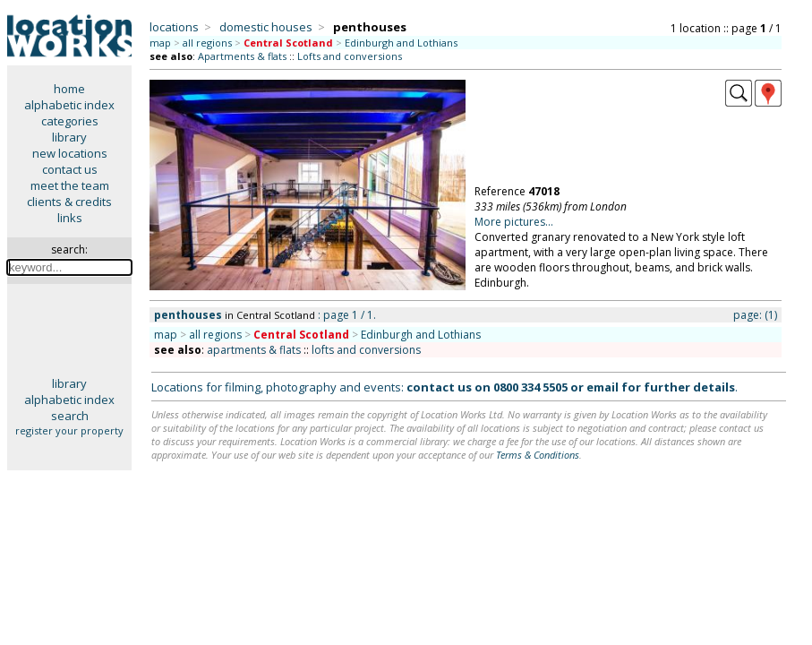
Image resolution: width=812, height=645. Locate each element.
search (70, 416)
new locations (70, 153)
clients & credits (69, 202)
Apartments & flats (242, 56)
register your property (69, 430)
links (70, 218)
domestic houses (266, 27)
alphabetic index (69, 105)
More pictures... (514, 222)
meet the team (70, 185)
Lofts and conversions (350, 56)
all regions (207, 43)
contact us (70, 169)
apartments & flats (254, 350)
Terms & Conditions (538, 455)
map (160, 43)
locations (174, 27)
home (69, 89)
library (69, 137)
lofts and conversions (366, 350)
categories (70, 121)
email (603, 387)
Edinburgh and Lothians (401, 43)
